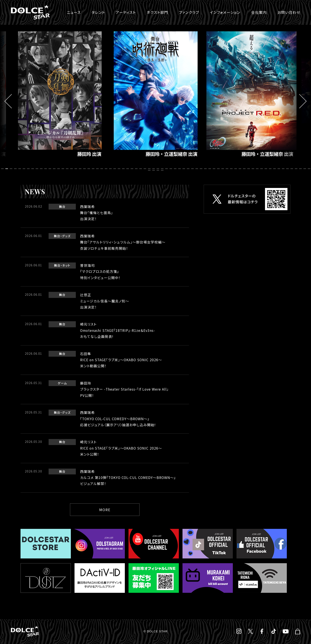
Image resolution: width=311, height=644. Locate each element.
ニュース (74, 12)
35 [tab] (150, 169)
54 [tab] (232, 169)
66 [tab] (284, 169)
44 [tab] (189, 169)
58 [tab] (249, 169)
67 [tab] (288, 169)
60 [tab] (258, 169)
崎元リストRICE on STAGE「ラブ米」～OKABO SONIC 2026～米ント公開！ (121, 448)
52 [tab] (223, 169)
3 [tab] (12, 169)
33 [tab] (141, 169)
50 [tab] (215, 169)
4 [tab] (16, 169)
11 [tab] (46, 169)
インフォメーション (225, 12)
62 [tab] (267, 169)
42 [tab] (180, 169)
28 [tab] (120, 169)
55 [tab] (236, 169)
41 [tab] (176, 169)
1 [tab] (3, 169)
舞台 (62, 207)
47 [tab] (202, 169)
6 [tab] (25, 169)
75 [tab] (159, 170)
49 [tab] (210, 169)
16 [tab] (68, 169)
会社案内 (259, 12)
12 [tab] (51, 169)
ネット (66, 265)
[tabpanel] (155, 96)
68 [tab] (292, 169)
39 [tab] (167, 169)
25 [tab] (107, 169)
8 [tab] (33, 169)
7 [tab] (29, 169)
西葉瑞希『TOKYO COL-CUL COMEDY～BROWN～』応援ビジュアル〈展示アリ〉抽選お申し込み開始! (118, 419)
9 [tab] (38, 169)
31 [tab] (133, 169)
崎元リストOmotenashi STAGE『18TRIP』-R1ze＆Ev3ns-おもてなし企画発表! (118, 330)
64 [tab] (275, 169)
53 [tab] (228, 169)
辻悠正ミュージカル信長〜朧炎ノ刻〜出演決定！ (105, 301)
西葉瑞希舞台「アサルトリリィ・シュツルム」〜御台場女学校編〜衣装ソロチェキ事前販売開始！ (123, 242)
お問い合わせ (289, 12)
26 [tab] (111, 169)
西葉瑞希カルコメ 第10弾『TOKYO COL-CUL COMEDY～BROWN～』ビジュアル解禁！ (128, 478)
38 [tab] (163, 169)
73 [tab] (150, 170)
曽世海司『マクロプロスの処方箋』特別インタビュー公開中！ (100, 272)
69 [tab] (297, 169)
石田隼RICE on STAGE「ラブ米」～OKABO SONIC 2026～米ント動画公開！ (121, 360)
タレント (98, 12)
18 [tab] (76, 169)
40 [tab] (171, 169)
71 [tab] (305, 169)
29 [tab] (124, 169)
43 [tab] (184, 169)
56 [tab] (241, 169)
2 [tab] (7, 169)
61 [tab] (262, 169)
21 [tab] (89, 169)
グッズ (66, 236)
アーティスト (126, 12)
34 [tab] (146, 169)
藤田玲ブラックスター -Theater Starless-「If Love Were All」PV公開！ (124, 389)
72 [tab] (310, 169)
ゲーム (62, 383)
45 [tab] (193, 169)
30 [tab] (128, 169)
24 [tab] (102, 169)
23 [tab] (98, 169)
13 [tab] (55, 169)
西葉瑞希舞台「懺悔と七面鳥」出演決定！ (97, 213)
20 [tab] (85, 169)
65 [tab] (279, 169)
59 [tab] (254, 169)
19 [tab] (81, 169)
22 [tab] (94, 169)
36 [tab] (154, 169)
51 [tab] (219, 169)
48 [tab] (206, 169)
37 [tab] (159, 169)
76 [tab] (163, 170)
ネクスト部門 (157, 12)
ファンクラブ (189, 12)
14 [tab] (59, 169)
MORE (105, 510)
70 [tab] (301, 169)
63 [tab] (271, 169)
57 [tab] (245, 169)
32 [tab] (137, 169)
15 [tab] (63, 169)
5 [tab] (20, 169)
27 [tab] (115, 169)
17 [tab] (72, 169)
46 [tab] (197, 169)
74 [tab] (154, 170)
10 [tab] (42, 169)
